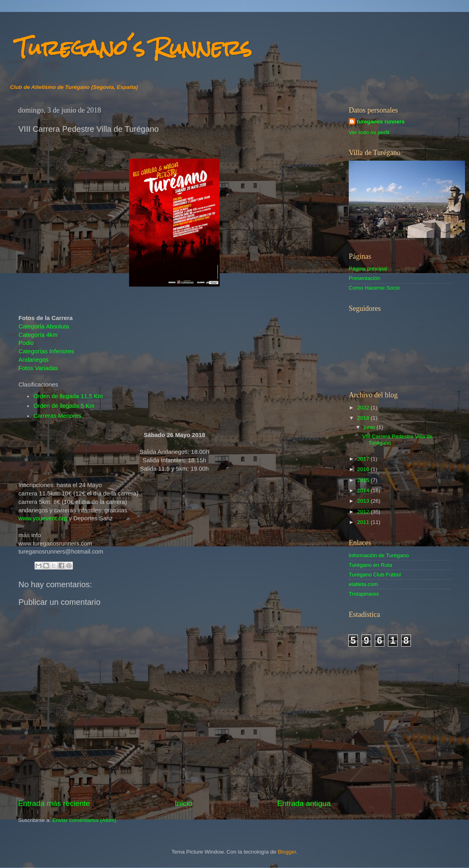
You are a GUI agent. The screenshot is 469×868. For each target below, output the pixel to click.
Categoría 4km (38, 335)
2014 (364, 490)
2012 (364, 512)
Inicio (184, 803)
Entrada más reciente (54, 803)
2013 (364, 501)
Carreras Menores (57, 416)
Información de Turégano (379, 555)
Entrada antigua (304, 803)
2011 (364, 522)
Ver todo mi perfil (369, 132)
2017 (364, 459)
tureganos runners (381, 122)
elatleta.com (363, 584)
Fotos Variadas (38, 368)
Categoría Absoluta (44, 326)
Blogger (287, 852)
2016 (364, 469)
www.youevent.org (43, 518)
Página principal (368, 269)
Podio (26, 343)
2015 (364, 480)
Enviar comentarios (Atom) (85, 820)
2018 (364, 418)
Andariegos (33, 360)
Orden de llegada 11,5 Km (68, 396)
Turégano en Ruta (370, 565)
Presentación (365, 278)
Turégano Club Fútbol (375, 575)
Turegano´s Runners (134, 48)
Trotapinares (364, 594)
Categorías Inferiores (46, 351)
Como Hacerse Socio (374, 288)
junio (370, 427)
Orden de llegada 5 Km (64, 406)
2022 (364, 408)
